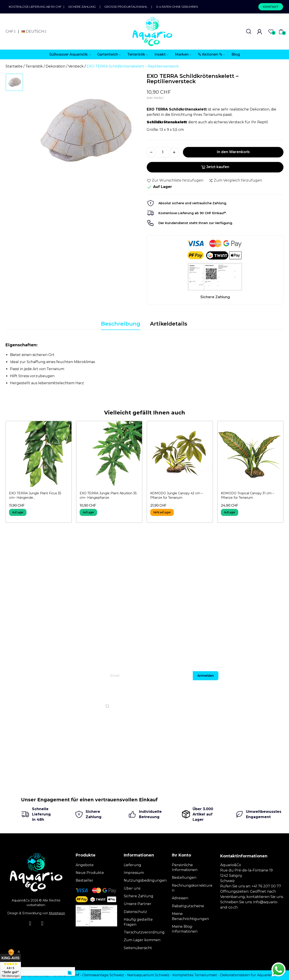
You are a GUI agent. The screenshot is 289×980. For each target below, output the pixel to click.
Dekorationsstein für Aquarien (247, 975)
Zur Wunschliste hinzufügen (175, 180)
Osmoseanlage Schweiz (103, 975)
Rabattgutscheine (188, 906)
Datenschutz (135, 912)
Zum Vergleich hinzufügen (235, 180)
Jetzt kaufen (215, 167)
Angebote (85, 865)
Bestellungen (184, 878)
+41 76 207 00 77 (266, 886)
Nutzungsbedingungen (145, 880)
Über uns (132, 888)
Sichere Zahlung (82, 7)
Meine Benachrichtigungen (190, 916)
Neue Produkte (90, 873)
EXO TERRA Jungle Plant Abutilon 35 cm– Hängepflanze (108, 495)
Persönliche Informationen (185, 867)
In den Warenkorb (233, 152)
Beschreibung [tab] (121, 324)
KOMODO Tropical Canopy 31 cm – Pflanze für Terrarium (247, 495)
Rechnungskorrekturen (192, 888)
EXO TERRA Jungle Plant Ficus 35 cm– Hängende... (35, 495)
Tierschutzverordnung (144, 932)
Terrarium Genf (66, 975)
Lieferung (132, 865)
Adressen (180, 898)
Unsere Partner (138, 904)
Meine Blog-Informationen (185, 929)
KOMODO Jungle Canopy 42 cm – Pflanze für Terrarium (176, 495)
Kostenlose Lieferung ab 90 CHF (36, 7)
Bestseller (84, 880)
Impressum (134, 873)
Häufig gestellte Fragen (138, 922)
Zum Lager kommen (142, 940)
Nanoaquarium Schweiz (148, 975)
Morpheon (57, 913)
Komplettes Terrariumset (195, 975)
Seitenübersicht (138, 948)
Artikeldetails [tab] (169, 324)
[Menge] (163, 152)
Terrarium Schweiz (32, 975)
